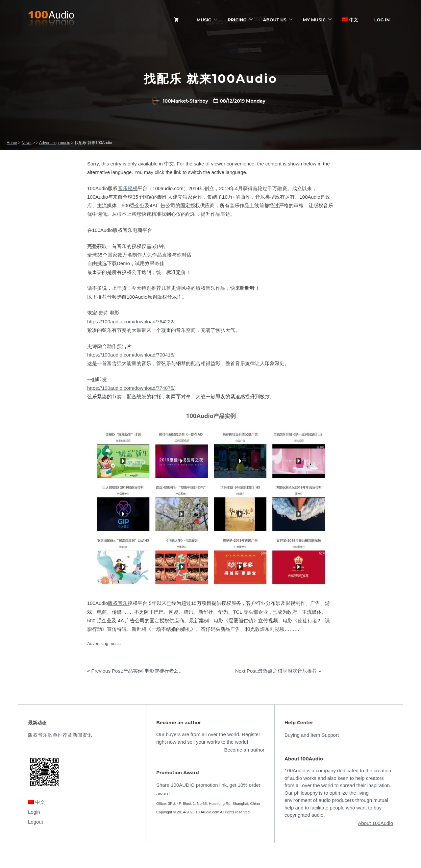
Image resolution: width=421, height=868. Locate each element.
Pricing (237, 20)
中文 (350, 20)
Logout (36, 822)
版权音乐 (118, 603)
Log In (382, 20)
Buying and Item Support (312, 735)
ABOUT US (275, 20)
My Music (314, 20)
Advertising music (104, 644)
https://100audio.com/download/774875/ (131, 388)
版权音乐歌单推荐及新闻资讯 (60, 735)
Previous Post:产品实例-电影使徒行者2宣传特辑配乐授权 (154, 671)
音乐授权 (128, 188)
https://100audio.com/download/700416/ (131, 355)
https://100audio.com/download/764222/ (131, 322)
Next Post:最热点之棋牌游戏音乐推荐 (276, 671)
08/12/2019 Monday (243, 101)
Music (204, 20)
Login (34, 812)
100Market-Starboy (180, 101)
